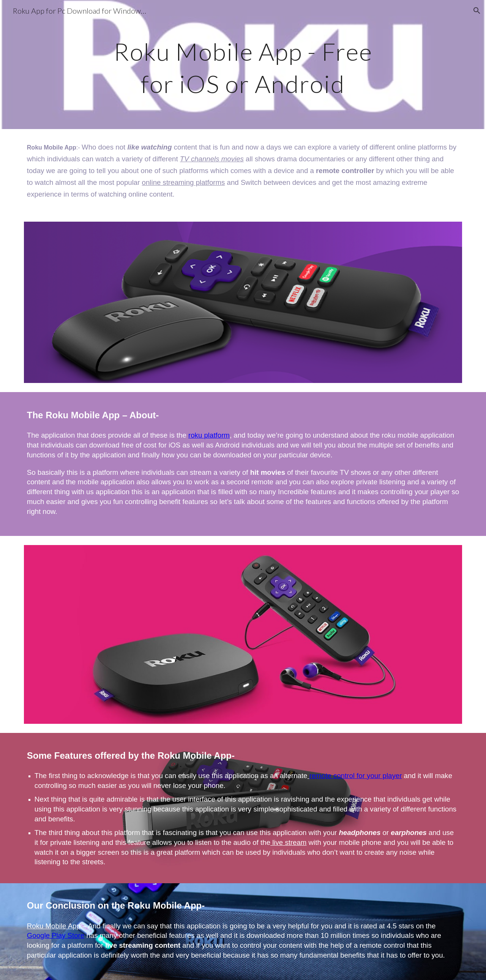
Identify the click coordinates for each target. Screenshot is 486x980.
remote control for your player (356, 776)
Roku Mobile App (54, 926)
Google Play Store (56, 935)
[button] (477, 11)
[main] (243, 65)
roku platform (209, 435)
